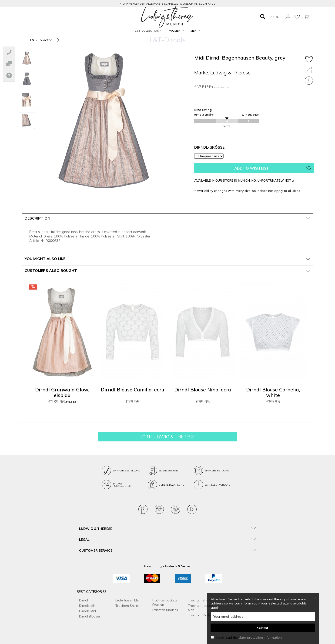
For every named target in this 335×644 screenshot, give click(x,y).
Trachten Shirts (127, 606)
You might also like (45, 259)
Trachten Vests (199, 615)
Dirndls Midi (88, 611)
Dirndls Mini (88, 606)
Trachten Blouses (165, 610)
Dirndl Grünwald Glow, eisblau (62, 392)
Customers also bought (51, 270)
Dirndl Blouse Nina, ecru (203, 390)
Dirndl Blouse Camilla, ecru (132, 390)
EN (277, 17)
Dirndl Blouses (90, 616)
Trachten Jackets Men (201, 608)
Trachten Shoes (200, 600)
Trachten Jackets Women (164, 602)
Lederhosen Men (128, 600)
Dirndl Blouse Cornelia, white (273, 392)
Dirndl (84, 600)
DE (273, 17)
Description (37, 218)
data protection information (260, 637)
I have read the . (249, 637)
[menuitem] (67, 17)
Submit (263, 628)
